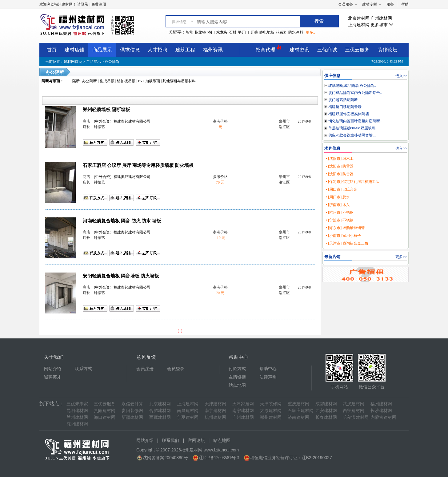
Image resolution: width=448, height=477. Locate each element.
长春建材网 (326, 417)
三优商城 (327, 50)
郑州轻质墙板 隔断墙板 (106, 110)
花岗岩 (281, 32)
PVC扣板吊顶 (149, 81)
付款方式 (237, 369)
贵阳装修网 (132, 411)
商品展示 (102, 50)
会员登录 (176, 369)
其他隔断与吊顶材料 (179, 81)
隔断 (76, 81)
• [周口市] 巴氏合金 (342, 189)
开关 (254, 32)
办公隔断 (112, 62)
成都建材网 (326, 404)
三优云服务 (357, 50)
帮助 (405, 4)
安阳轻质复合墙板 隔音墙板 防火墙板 (121, 276)
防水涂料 (296, 32)
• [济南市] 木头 (338, 205)
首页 (52, 50)
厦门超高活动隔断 (343, 100)
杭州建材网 (215, 417)
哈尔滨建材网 (356, 417)
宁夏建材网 (188, 417)
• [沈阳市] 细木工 (340, 159)
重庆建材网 (298, 404)
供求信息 (130, 50)
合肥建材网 (160, 411)
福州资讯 (213, 50)
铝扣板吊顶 (126, 81)
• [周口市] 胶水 (338, 197)
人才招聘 (158, 50)
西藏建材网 (160, 417)
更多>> (401, 257)
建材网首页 (73, 62)
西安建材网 (326, 411)
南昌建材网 (188, 411)
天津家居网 (243, 404)
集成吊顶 (107, 81)
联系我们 (170, 441)
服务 (390, 4)
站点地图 (237, 385)
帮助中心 (268, 369)
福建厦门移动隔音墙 (345, 107)
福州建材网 (381, 404)
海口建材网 (105, 417)
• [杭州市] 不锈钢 (340, 212)
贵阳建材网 (105, 411)
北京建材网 (359, 18)
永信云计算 (132, 404)
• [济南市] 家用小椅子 (343, 236)
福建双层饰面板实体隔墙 (349, 114)
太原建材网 (271, 411)
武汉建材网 (354, 404)
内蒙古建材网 (383, 417)
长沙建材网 (381, 411)
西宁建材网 (354, 411)
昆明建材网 (77, 411)
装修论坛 (387, 50)
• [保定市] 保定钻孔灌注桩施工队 (353, 182)
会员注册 (145, 369)
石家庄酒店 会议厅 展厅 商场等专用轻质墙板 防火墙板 (138, 165)
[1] (180, 331)
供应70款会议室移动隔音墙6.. (352, 135)
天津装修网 (271, 404)
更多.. (310, 32)
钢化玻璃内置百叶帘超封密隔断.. (355, 121)
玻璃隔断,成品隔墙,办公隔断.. (352, 86)
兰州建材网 (77, 417)
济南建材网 (298, 417)
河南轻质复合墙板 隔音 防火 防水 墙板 (122, 221)
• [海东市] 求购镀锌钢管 (345, 228)
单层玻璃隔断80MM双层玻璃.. (353, 128)
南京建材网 (215, 411)
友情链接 (237, 377)
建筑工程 (185, 50)
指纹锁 (200, 32)
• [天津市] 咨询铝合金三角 (347, 243)
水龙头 (222, 32)
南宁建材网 (243, 411)
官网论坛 (196, 441)
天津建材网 (215, 404)
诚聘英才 (53, 377)
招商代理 (269, 49)
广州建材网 (381, 18)
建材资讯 (299, 50)
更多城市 (382, 25)
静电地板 (267, 32)
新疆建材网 (132, 417)
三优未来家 (77, 404)
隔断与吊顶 (51, 81)
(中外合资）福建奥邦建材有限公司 (122, 121)
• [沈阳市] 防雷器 (340, 166)
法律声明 (268, 377)
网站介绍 (53, 369)
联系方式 (83, 369)
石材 (233, 32)
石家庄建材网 (301, 411)
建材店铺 (74, 50)
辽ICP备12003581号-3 (219, 458)
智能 (190, 32)
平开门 (243, 32)
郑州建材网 (271, 417)
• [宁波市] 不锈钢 (340, 220)
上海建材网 (359, 25)
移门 (211, 32)
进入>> (401, 76)
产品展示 (94, 62)
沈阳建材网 (77, 424)
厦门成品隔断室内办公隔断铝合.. (355, 93)
